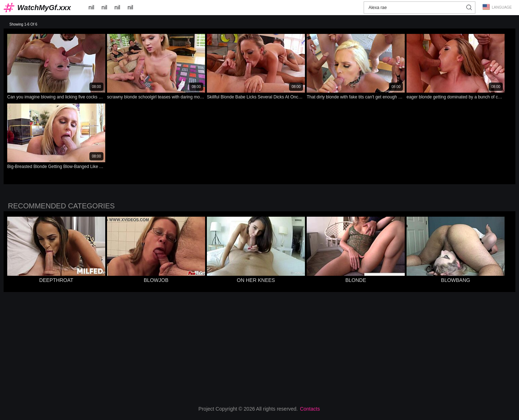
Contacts (310, 409)
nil (92, 7)
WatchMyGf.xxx (44, 8)
